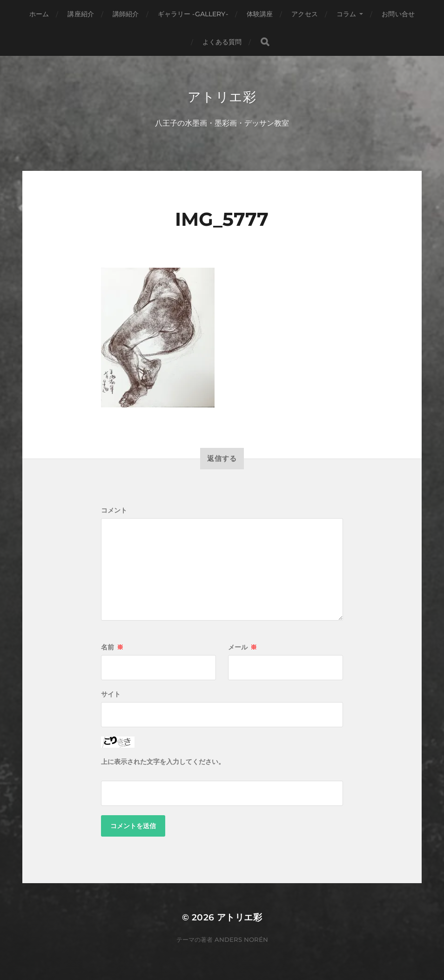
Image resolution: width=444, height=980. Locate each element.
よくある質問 (222, 42)
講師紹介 (126, 14)
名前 (112, 647)
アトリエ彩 (222, 97)
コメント (114, 510)
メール (242, 647)
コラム (346, 14)
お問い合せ (398, 14)
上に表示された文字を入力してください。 (163, 762)
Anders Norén (241, 939)
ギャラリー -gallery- (193, 14)
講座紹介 (81, 14)
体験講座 (260, 14)
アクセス (305, 14)
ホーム (39, 14)
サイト (111, 694)
